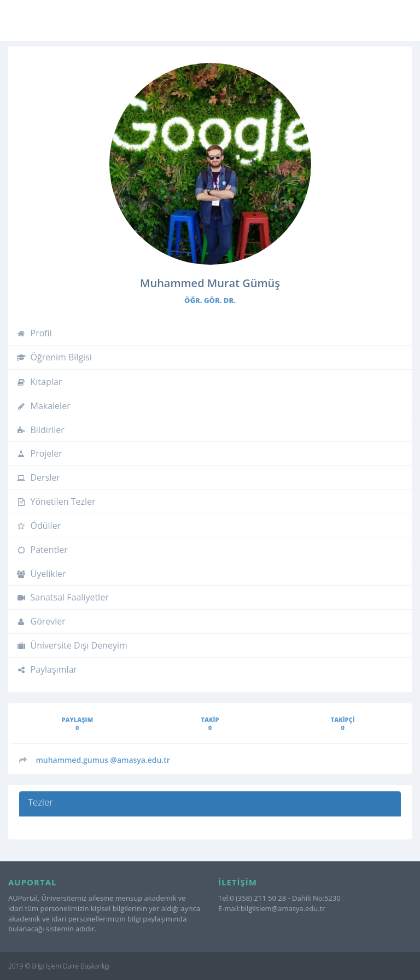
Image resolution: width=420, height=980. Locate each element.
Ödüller (39, 526)
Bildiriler (40, 430)
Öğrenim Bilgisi (54, 357)
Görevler (41, 621)
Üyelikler (41, 574)
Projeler (39, 453)
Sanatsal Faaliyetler (63, 597)
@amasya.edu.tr (103, 760)
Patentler (42, 550)
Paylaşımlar (47, 669)
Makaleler (43, 406)
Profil (34, 333)
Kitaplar (39, 382)
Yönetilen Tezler (56, 501)
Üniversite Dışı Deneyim (72, 645)
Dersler (38, 477)
